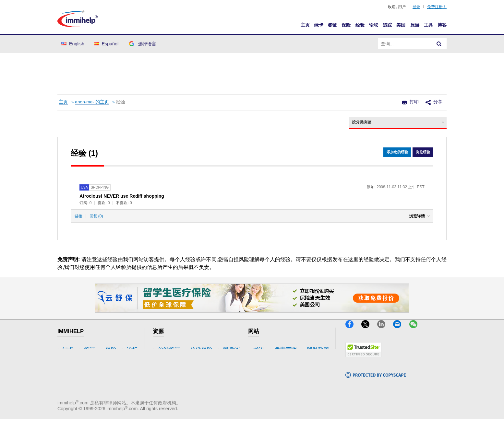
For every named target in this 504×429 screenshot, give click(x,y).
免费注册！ (437, 7)
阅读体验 (169, 369)
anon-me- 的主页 (92, 102)
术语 (259, 349)
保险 (346, 25)
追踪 (387, 25)
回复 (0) (96, 216)
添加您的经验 (395, 153)
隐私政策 (264, 369)
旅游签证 (169, 349)
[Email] (401, 331)
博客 (442, 25)
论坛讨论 (169, 379)
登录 (416, 7)
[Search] (439, 44)
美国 (401, 25)
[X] (369, 331)
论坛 (374, 25)
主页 (305, 25)
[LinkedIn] (385, 331)
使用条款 (264, 379)
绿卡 (319, 25)
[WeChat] (416, 331)
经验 (360, 25)
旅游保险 (169, 359)
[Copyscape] (376, 380)
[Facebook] (353, 331)
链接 (78, 216)
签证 (332, 25)
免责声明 (264, 359)
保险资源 (169, 388)
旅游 (415, 25)
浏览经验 (422, 153)
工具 (428, 25)
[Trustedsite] (363, 360)
